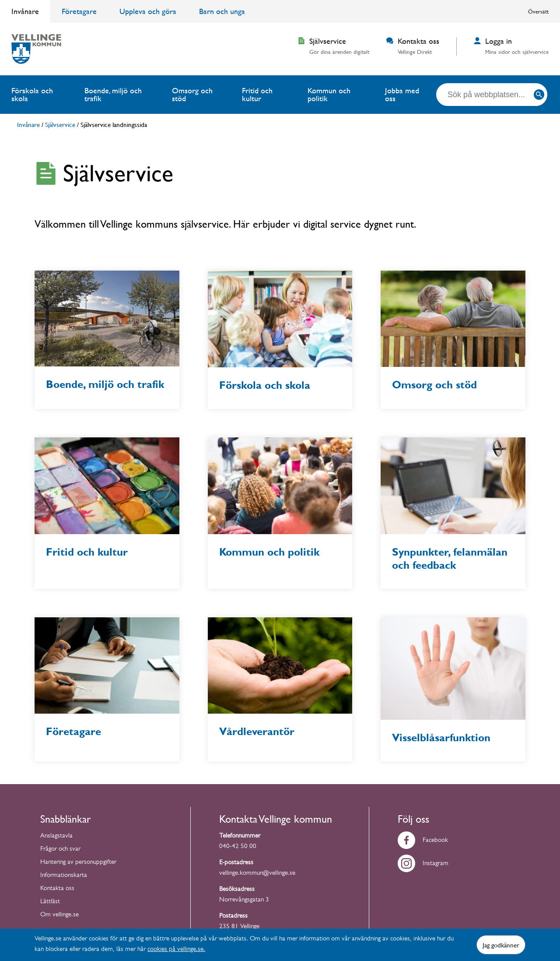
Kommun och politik (329, 94)
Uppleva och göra (148, 11)
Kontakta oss (57, 889)
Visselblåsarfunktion (441, 738)
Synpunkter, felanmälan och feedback (450, 559)
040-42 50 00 (238, 847)
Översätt (538, 11)
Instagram (423, 864)
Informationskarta (64, 876)
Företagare (79, 11)
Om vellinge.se (59, 915)
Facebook (423, 841)
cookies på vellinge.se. (176, 950)
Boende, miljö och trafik (113, 94)
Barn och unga (222, 11)
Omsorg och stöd (192, 94)
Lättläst (50, 902)
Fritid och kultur (257, 94)
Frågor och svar (60, 850)
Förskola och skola (32, 94)
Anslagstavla (56, 836)
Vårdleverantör (257, 732)
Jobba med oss (402, 94)
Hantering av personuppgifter (78, 863)
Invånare (25, 11)
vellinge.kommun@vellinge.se (257, 874)
